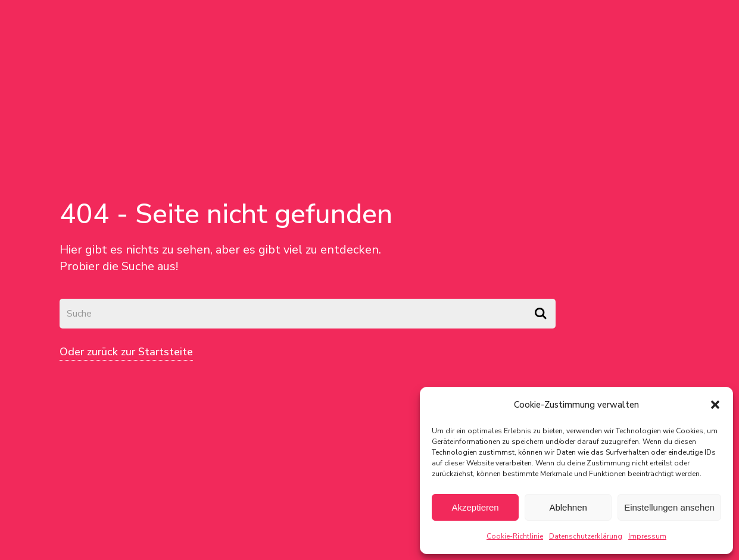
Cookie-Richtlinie (515, 536)
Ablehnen (568, 507)
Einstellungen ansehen (669, 507)
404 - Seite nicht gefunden (226, 214)
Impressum (647, 536)
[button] (715, 405)
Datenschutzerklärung (586, 536)
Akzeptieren (475, 507)
